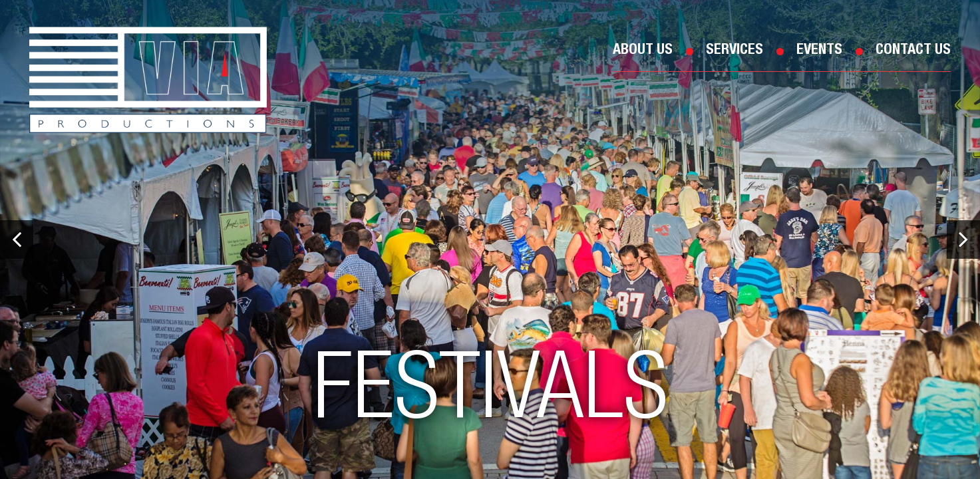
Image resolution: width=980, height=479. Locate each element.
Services (735, 51)
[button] (17, 239)
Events (819, 51)
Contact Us (913, 51)
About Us (643, 51)
